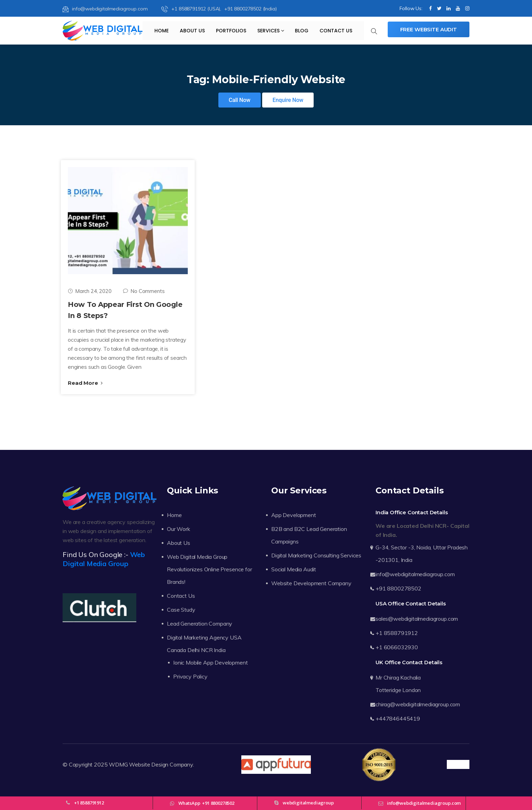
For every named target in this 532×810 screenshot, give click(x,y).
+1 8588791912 (397, 633)
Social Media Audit (294, 569)
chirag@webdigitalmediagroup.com (418, 704)
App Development (294, 515)
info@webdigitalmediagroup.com (105, 9)
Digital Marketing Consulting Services (316, 555)
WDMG (118, 764)
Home (162, 31)
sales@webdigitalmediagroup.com (417, 619)
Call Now (240, 100)
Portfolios (231, 31)
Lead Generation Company (200, 624)
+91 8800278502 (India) (250, 9)
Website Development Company (311, 583)
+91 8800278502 (398, 588)
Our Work (179, 529)
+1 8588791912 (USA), (192, 9)
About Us (192, 31)
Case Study (181, 610)
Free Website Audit (429, 29)
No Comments (144, 291)
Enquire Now (288, 100)
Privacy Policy (190, 676)
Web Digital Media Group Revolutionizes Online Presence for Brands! (209, 569)
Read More (85, 383)
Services (271, 31)
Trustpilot (458, 764)
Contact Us (336, 31)
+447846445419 (398, 718)
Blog (302, 31)
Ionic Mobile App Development (211, 662)
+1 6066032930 (397, 647)
